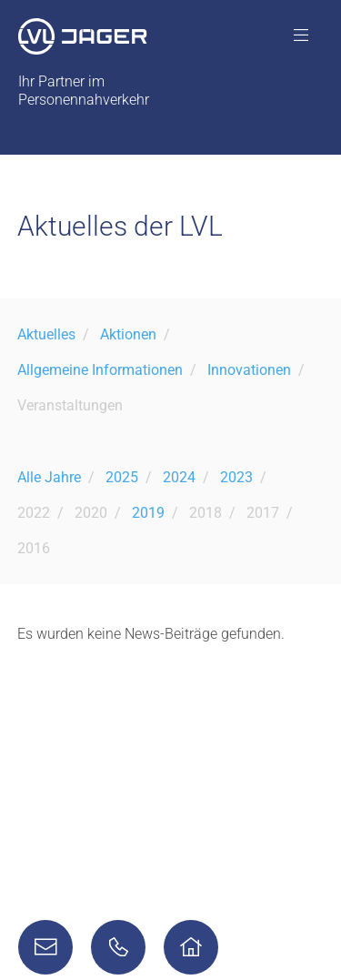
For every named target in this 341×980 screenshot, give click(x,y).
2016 (34, 548)
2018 (206, 513)
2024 (179, 477)
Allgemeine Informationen (100, 370)
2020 (91, 513)
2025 (122, 477)
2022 (34, 513)
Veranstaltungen (70, 405)
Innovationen (249, 370)
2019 (148, 513)
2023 (236, 477)
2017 (263, 513)
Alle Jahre (49, 477)
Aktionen (128, 334)
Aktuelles (46, 334)
